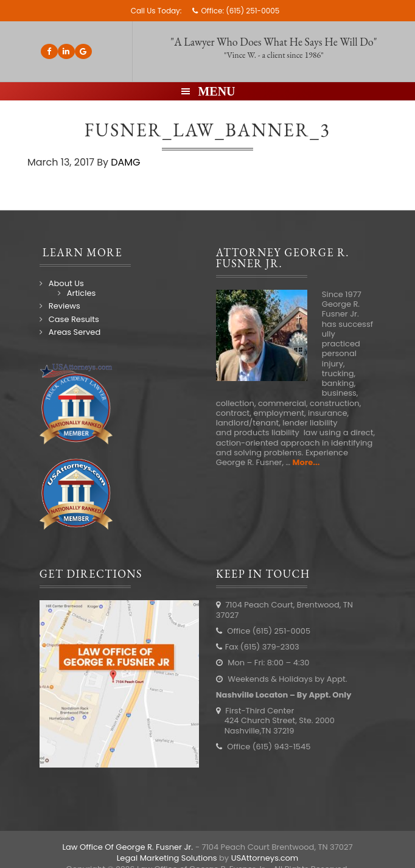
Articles (81, 293)
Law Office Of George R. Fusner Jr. (127, 847)
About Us (66, 283)
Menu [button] (216, 91)
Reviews (65, 306)
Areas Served (75, 332)
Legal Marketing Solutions (167, 858)
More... (306, 462)
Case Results (74, 319)
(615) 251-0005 (253, 11)
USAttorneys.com (265, 858)
